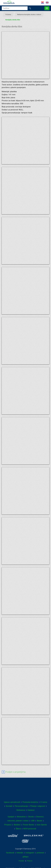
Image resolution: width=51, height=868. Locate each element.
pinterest (40, 853)
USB (33, 821)
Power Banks (29, 825)
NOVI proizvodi (30, 829)
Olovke (31, 817)
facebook (10, 853)
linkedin (20, 853)
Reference (21, 810)
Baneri (40, 821)
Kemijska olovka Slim (13, 20)
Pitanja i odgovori (38, 806)
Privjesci (8, 825)
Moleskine (21, 817)
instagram (30, 853)
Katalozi (31, 810)
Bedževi (17, 825)
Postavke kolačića (30, 802)
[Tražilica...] (15, 8)
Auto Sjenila (42, 825)
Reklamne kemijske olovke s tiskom (29, 14)
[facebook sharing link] (14, 772)
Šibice (18, 829)
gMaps (25, 857)
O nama (44, 802)
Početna (8, 14)
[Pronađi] (30, 8)
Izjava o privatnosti (12, 802)
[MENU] (47, 8)
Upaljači (11, 817)
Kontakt (9, 806)
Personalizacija (21, 806)
